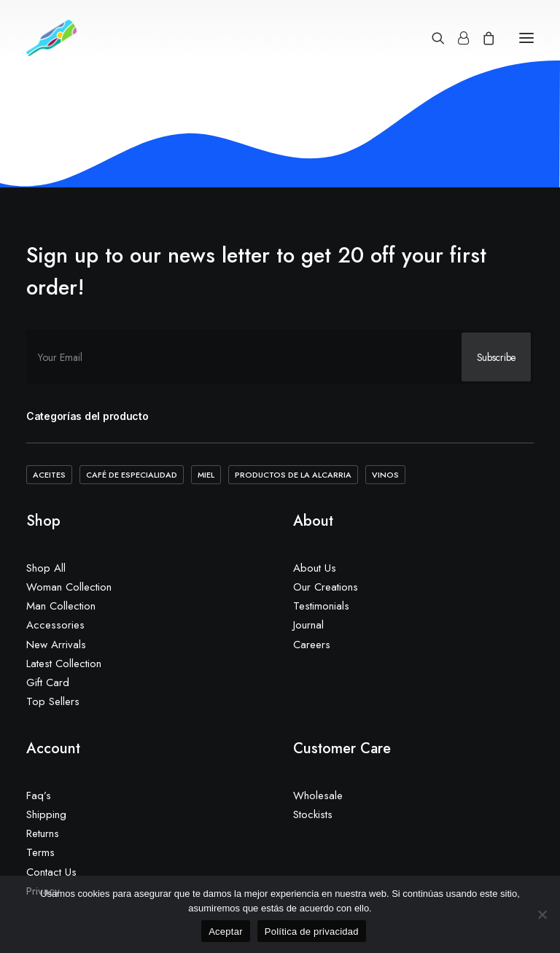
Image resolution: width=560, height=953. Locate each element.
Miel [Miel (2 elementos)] (206, 475)
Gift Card (48, 682)
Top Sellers (53, 701)
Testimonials (321, 606)
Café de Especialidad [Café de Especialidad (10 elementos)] (132, 475)
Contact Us (51, 872)
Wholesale (318, 796)
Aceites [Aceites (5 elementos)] (49, 475)
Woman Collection (69, 587)
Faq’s (39, 796)
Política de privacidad (312, 931)
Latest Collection (64, 664)
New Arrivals (56, 645)
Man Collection (61, 606)
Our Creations (326, 587)
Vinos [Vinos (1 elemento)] (385, 475)
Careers (312, 645)
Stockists (313, 814)
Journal (308, 625)
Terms (40, 852)
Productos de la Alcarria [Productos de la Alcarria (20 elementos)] (293, 475)
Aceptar (226, 931)
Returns (43, 833)
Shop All (46, 568)
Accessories (55, 625)
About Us (315, 568)
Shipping (46, 814)
